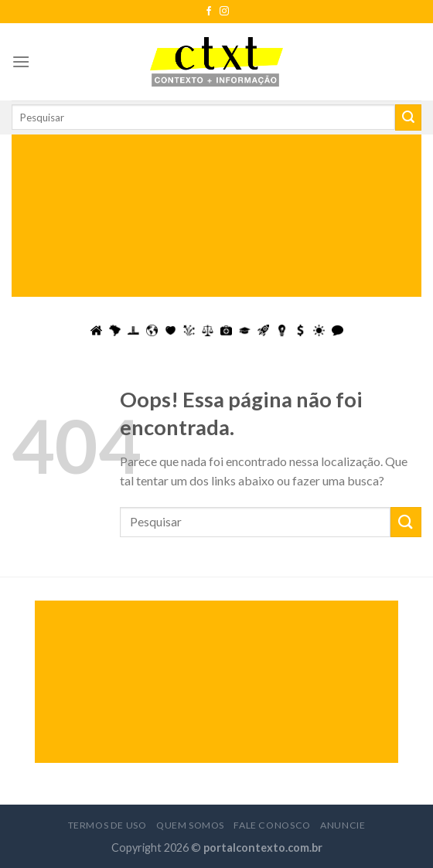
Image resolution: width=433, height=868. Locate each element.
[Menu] (21, 61)
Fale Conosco (272, 825)
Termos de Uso (107, 825)
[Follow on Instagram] (224, 12)
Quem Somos (190, 825)
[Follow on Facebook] (209, 12)
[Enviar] (408, 117)
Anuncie (343, 825)
